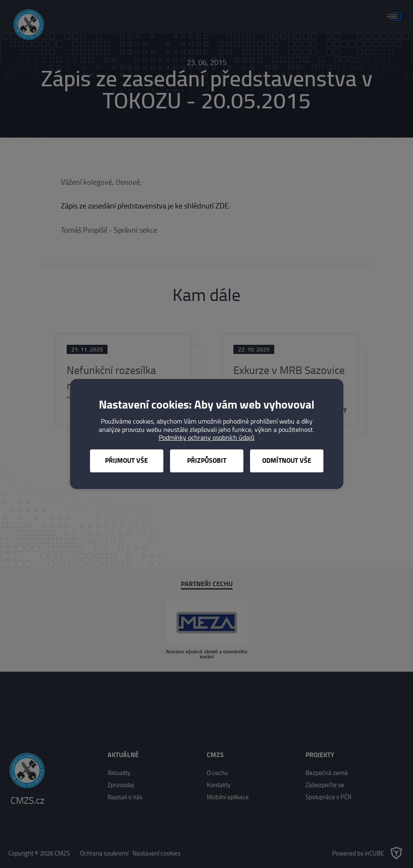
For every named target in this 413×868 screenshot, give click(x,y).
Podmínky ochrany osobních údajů (207, 438)
